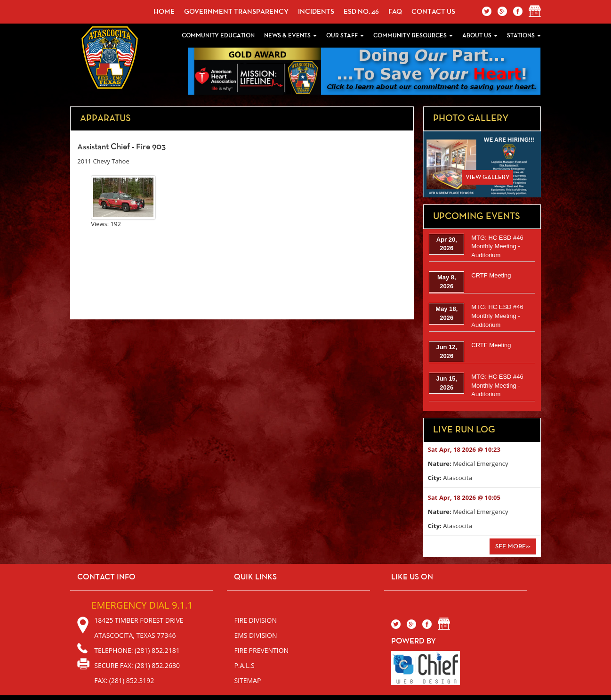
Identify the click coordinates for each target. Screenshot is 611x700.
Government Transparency (236, 12)
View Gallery (488, 177)
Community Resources (413, 36)
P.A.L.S (244, 665)
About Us (480, 36)
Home (164, 12)
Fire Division (255, 620)
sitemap (247, 680)
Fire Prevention (261, 650)
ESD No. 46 (361, 12)
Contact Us (433, 12)
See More (513, 546)
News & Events (290, 36)
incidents (316, 12)
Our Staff (345, 36)
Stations (524, 36)
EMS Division (255, 635)
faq (395, 12)
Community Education (218, 36)
